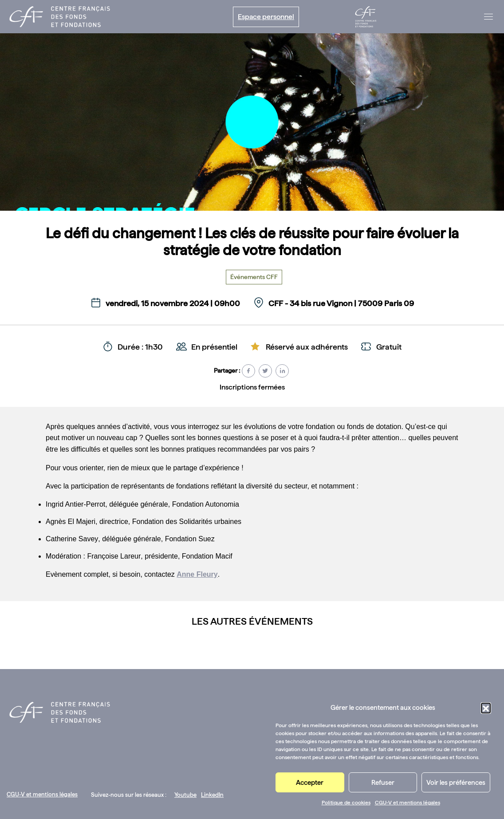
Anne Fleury (197, 574)
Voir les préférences (456, 783)
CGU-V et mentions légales (408, 803)
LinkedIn (212, 795)
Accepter (310, 783)
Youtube (185, 795)
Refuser (383, 783)
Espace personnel (266, 17)
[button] (486, 708)
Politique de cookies (346, 803)
